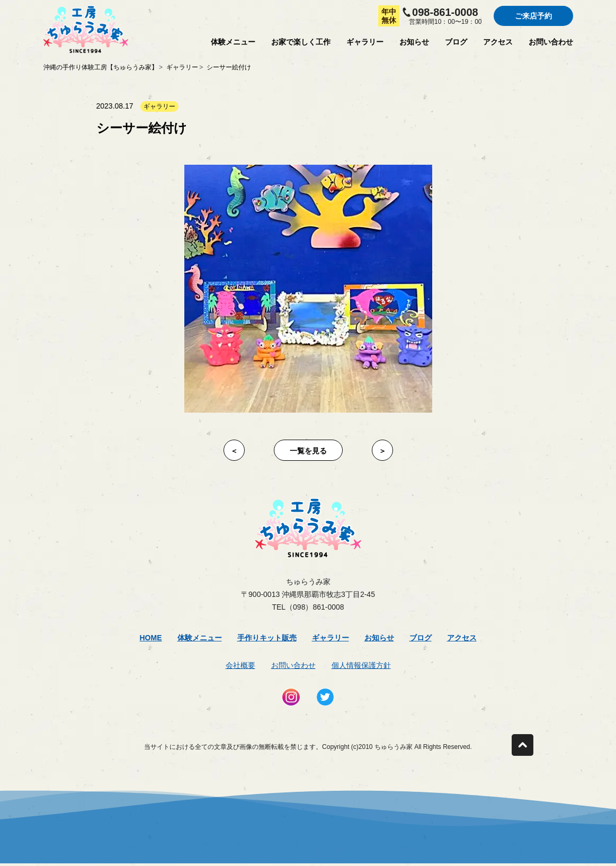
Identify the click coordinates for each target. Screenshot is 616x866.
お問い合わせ (551, 42)
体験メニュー (233, 42)
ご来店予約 (533, 16)
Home (151, 638)
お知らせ (414, 42)
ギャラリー (365, 42)
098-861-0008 (445, 12)
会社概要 (240, 665)
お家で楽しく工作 (301, 42)
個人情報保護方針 (361, 665)
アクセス (498, 42)
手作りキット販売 (267, 638)
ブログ (456, 42)
